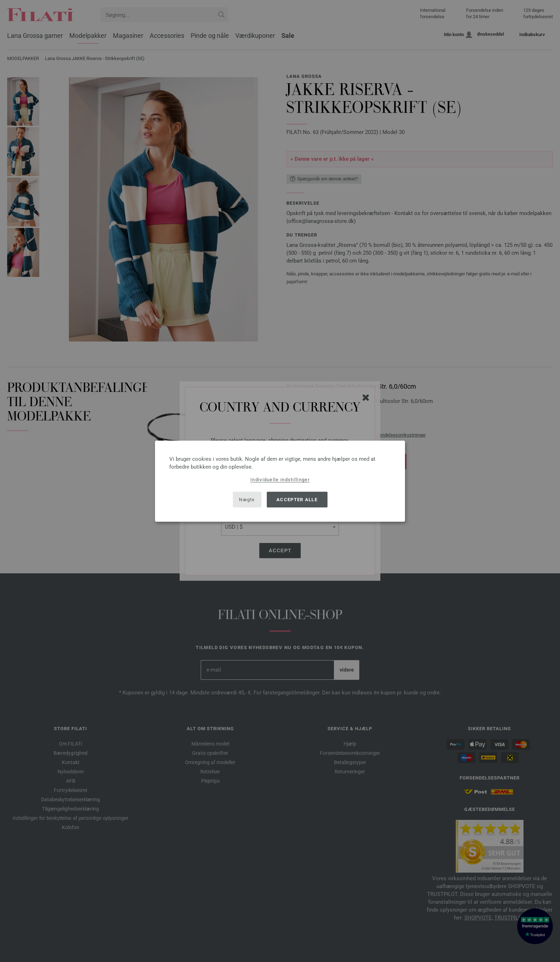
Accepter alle (297, 500)
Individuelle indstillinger (280, 479)
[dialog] (280, 481)
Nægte (247, 500)
